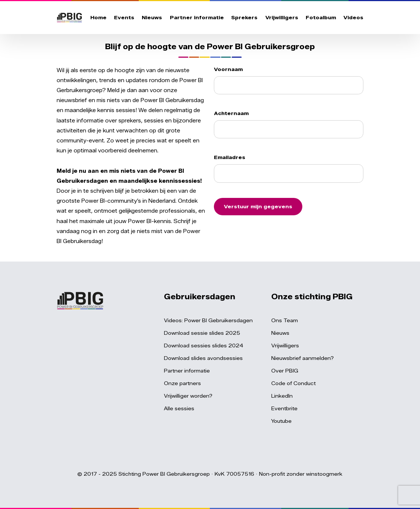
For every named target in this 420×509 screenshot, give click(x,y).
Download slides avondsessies (203, 358)
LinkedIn (282, 396)
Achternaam (231, 113)
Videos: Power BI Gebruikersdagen (208, 320)
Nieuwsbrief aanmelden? (303, 358)
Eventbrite (284, 408)
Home (98, 17)
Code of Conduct (293, 383)
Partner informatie (197, 17)
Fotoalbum (321, 17)
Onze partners (182, 383)
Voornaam (228, 69)
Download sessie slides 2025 (202, 333)
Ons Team (285, 320)
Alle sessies (179, 408)
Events (124, 17)
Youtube (281, 421)
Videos (353, 17)
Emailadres (230, 157)
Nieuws (152, 17)
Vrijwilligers (282, 17)
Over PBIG (285, 371)
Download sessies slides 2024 (204, 345)
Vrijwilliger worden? (188, 396)
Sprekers (244, 17)
